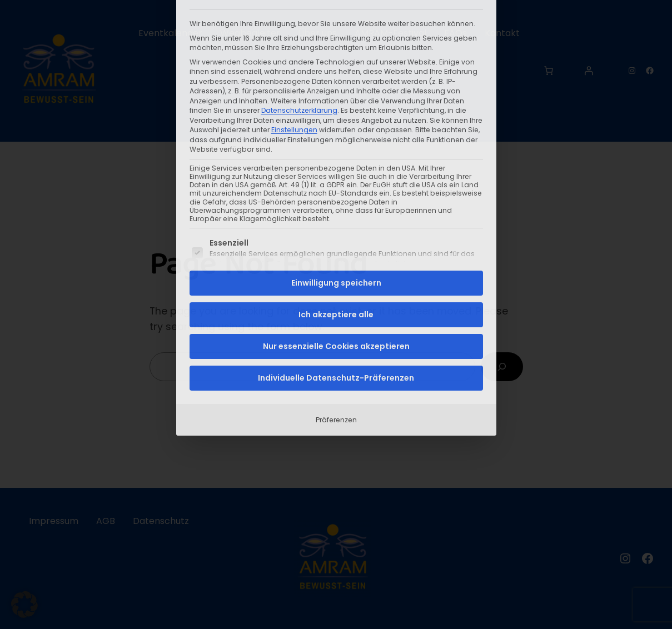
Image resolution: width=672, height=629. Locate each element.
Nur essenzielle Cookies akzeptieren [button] (336, 220)
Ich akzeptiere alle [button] (336, 188)
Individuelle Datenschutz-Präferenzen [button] (336, 252)
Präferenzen (336, 294)
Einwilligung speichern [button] (336, 157)
